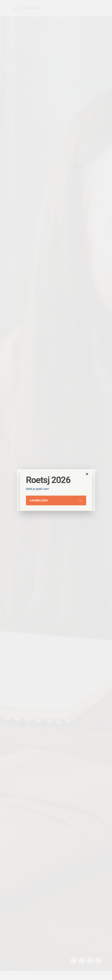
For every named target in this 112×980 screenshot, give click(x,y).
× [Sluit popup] (87, 474)
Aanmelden (39, 500)
